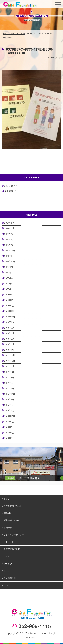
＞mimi (5, 585)
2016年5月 (9, 405)
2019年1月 (9, 311)
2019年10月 (10, 300)
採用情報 (9, 191)
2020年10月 (10, 267)
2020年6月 (9, 278)
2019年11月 (9, 295)
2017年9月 (9, 366)
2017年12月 (10, 355)
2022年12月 (10, 245)
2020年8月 (9, 272)
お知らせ (9, 186)
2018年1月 (9, 350)
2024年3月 (9, 228)
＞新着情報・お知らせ (12, 520)
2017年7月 (9, 377)
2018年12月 (10, 317)
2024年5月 (9, 223)
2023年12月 (10, 234)
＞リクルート (8, 542)
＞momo (6, 556)
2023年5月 (9, 239)
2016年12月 (10, 394)
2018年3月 (9, 344)
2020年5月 (9, 284)
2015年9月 (9, 422)
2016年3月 (9, 410)
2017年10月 (10, 361)
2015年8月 (9, 427)
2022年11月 (10, 250)
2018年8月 (9, 333)
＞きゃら (6, 571)
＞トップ (6, 499)
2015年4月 (9, 438)
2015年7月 (9, 433)
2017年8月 (9, 372)
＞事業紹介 (7, 513)
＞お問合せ (7, 527)
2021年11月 (9, 256)
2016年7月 (9, 399)
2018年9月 (9, 328)
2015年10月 (10, 416)
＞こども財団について (12, 506)
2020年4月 (9, 289)
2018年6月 (9, 339)
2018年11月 (9, 322)
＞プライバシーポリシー (13, 535)
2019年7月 (9, 306)
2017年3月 (9, 388)
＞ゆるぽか (7, 563)
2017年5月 (9, 383)
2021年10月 (10, 261)
